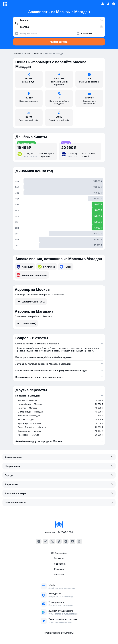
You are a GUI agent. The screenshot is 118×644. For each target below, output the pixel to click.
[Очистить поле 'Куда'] (101, 27)
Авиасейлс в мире (59, 493)
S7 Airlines (46, 267)
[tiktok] (59, 541)
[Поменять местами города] (101, 20)
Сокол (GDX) (26, 323)
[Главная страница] (5, 4)
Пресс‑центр (59, 574)
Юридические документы (59, 633)
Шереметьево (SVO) (31, 302)
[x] (52, 541)
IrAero (66, 267)
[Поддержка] (114, 4)
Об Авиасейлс (59, 553)
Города (59, 475)
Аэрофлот (25, 267)
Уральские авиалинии (32, 275)
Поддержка (59, 564)
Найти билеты (59, 42)
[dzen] (66, 541)
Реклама (59, 569)
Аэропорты (59, 484)
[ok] (79, 541)
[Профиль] (108, 4)
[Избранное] (103, 4)
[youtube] (73, 541)
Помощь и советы (59, 502)
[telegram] (45, 541)
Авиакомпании (59, 457)
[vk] (39, 541)
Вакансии (59, 558)
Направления (59, 466)
